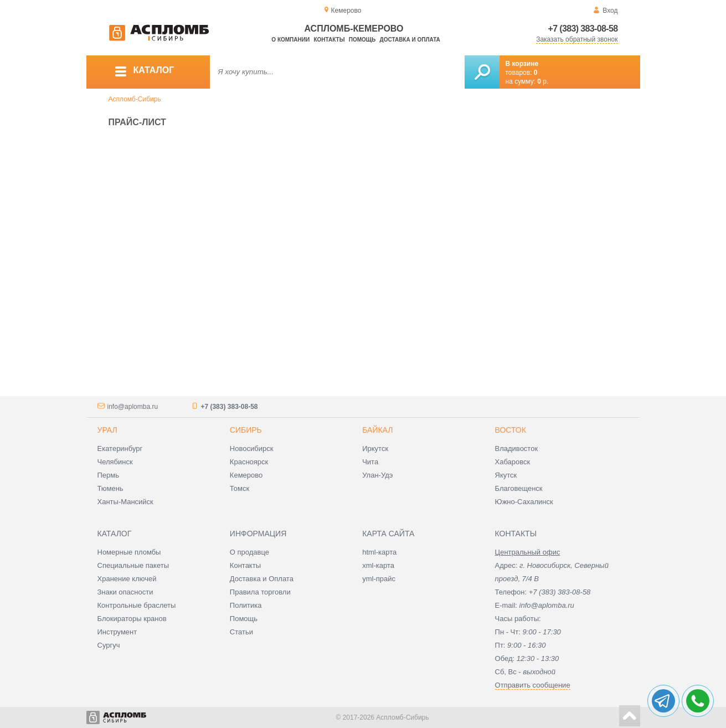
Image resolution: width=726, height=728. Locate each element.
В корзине (522, 64)
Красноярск (249, 462)
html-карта (379, 552)
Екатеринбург (120, 448)
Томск (240, 488)
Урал (107, 430)
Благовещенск (519, 488)
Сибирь (246, 430)
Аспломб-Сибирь (135, 99)
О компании (290, 40)
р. (543, 81)
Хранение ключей (127, 579)
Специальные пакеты (133, 565)
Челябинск (115, 462)
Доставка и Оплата (262, 579)
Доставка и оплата (410, 40)
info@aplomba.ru (133, 407)
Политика (246, 605)
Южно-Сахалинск (524, 502)
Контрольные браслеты (137, 605)
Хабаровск (513, 462)
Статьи (241, 632)
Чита (370, 462)
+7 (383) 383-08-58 (583, 29)
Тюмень (110, 488)
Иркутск (375, 448)
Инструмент (117, 632)
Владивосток (517, 448)
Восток (511, 430)
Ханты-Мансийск (125, 502)
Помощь (362, 40)
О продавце (249, 552)
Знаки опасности (125, 592)
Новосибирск (252, 448)
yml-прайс (379, 579)
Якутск (506, 475)
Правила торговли (260, 592)
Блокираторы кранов (132, 619)
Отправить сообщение (533, 685)
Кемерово (246, 475)
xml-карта (378, 565)
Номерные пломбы (129, 552)
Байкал (377, 430)
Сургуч (109, 645)
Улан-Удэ (377, 475)
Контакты (329, 40)
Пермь (109, 475)
